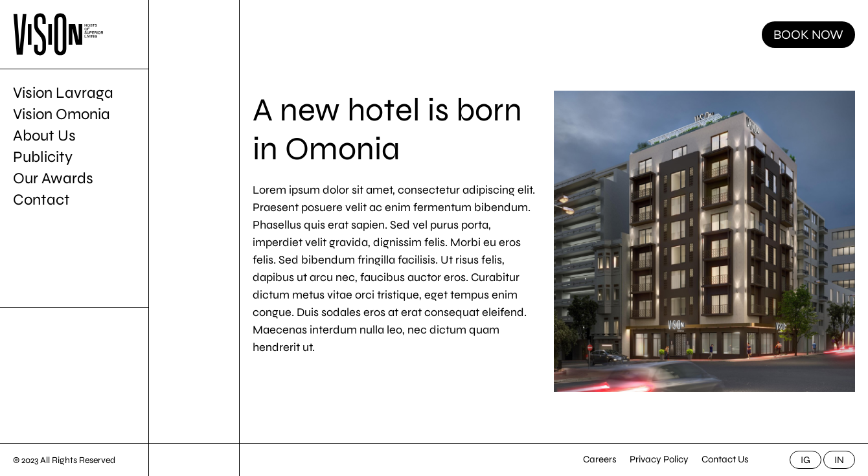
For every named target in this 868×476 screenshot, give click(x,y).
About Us (44, 136)
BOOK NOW (808, 35)
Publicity (43, 157)
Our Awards (53, 178)
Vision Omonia (62, 114)
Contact (41, 200)
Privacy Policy (659, 459)
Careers (600, 459)
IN (839, 460)
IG (805, 460)
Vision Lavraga (63, 93)
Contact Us (725, 459)
